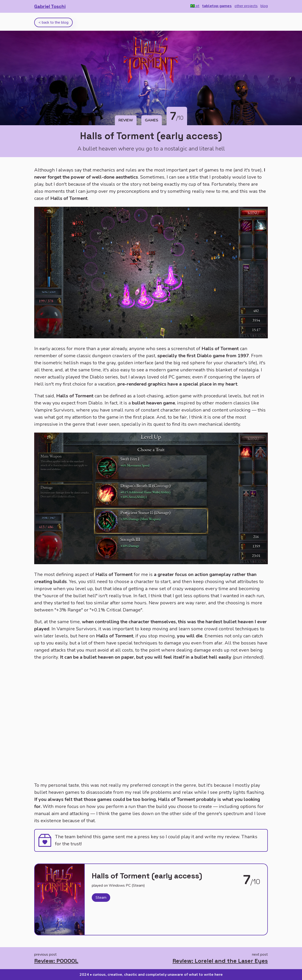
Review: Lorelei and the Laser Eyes (220, 961)
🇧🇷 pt (195, 6)
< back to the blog (53, 22)
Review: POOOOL (56, 961)
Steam (101, 898)
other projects (246, 6)
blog (264, 6)
